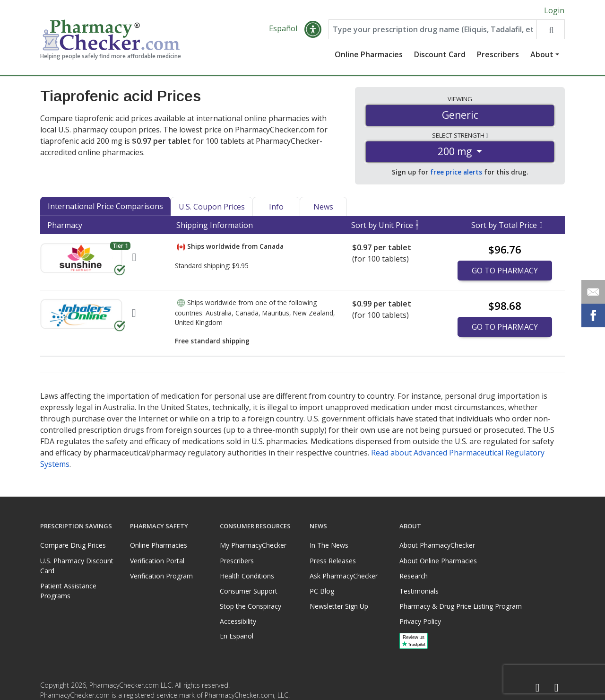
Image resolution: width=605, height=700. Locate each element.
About (542, 54)
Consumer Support (249, 591)
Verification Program (161, 576)
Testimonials (419, 591)
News (323, 207)
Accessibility (238, 621)
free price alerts (456, 172)
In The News (329, 545)
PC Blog (322, 591)
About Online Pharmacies (438, 561)
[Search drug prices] (550, 29)
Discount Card (440, 54)
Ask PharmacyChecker (344, 576)
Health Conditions (247, 576)
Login (554, 10)
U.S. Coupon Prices (212, 207)
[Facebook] (537, 688)
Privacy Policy (420, 621)
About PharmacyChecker (437, 545)
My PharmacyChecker (253, 545)
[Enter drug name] (433, 29)
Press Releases (333, 561)
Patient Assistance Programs (68, 591)
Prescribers (498, 54)
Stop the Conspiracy (251, 606)
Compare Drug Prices (73, 545)
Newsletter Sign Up (339, 606)
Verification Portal (157, 561)
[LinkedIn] (556, 688)
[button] (313, 29)
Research (414, 576)
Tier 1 (120, 246)
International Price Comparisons (105, 206)
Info (276, 207)
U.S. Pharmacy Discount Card (77, 566)
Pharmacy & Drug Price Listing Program (461, 606)
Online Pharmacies (369, 54)
